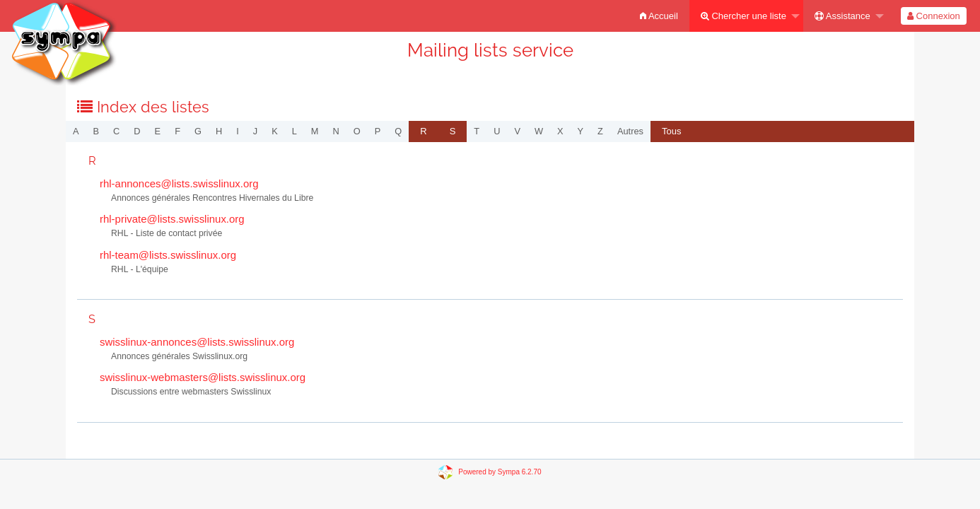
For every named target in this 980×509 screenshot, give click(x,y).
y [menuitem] (581, 131)
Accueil (659, 16)
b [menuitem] (97, 131)
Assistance (842, 16)
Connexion (934, 16)
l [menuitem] (294, 131)
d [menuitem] (137, 131)
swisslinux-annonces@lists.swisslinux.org (197, 342)
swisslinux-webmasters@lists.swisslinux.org (203, 377)
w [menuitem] (539, 131)
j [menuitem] (255, 131)
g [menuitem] (198, 131)
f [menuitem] (177, 131)
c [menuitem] (116, 131)
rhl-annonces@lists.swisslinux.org (179, 183)
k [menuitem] (275, 131)
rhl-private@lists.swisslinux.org (172, 219)
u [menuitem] (497, 131)
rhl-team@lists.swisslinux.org (168, 255)
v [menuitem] (517, 131)
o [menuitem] (357, 131)
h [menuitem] (219, 131)
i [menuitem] (238, 131)
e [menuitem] (158, 131)
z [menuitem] (600, 131)
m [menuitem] (315, 131)
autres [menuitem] (630, 131)
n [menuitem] (336, 131)
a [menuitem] (76, 131)
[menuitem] (659, 16)
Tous (671, 131)
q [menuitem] (398, 131)
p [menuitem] (378, 131)
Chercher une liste (743, 16)
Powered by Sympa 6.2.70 (500, 471)
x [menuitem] (560, 131)
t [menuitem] (477, 131)
